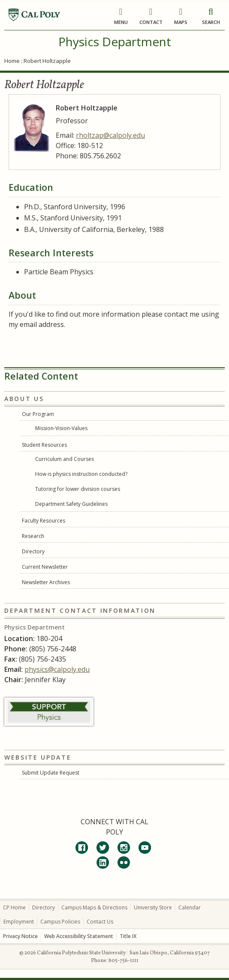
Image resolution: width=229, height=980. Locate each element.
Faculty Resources (44, 521)
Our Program (38, 414)
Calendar (190, 907)
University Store (153, 907)
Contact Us (100, 922)
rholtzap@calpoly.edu (110, 135)
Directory (33, 551)
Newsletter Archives (46, 582)
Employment (19, 922)
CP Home (14, 907)
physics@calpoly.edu (57, 669)
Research (33, 536)
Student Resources (44, 445)
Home (12, 61)
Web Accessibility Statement (79, 936)
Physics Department (115, 42)
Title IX (128, 936)
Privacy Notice (20, 936)
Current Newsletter (45, 567)
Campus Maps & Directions (94, 907)
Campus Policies (60, 922)
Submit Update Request (51, 773)
